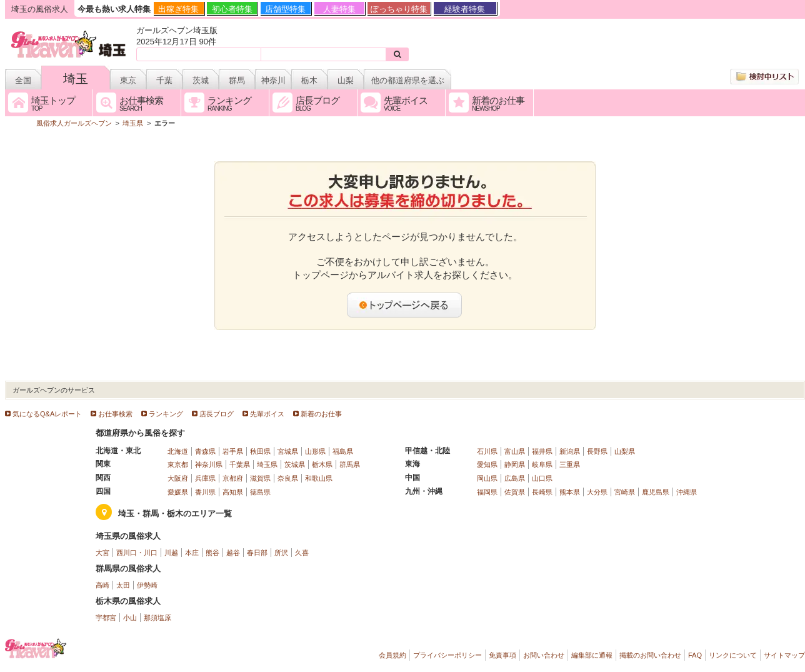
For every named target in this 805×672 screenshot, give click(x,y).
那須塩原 (157, 618)
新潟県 (570, 451)
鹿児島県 (656, 492)
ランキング (166, 414)
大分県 (597, 492)
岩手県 (233, 451)
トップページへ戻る (405, 305)
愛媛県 (178, 492)
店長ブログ (217, 414)
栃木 (309, 80)
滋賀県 (260, 478)
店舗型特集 (285, 9)
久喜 (302, 553)
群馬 (237, 80)
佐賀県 (515, 492)
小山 (130, 618)
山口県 (542, 478)
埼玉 (76, 79)
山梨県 (625, 451)
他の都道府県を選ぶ (408, 80)
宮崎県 (625, 492)
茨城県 (295, 464)
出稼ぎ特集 (178, 9)
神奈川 (273, 80)
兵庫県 (205, 478)
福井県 (542, 451)
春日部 (257, 553)
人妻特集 (339, 9)
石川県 (487, 451)
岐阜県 (542, 464)
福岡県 (487, 492)
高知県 (233, 492)
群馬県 (350, 464)
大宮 (102, 553)
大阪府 (178, 478)
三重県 (570, 464)
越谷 (233, 553)
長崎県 (542, 492)
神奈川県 (209, 464)
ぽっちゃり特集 (399, 9)
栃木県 (322, 464)
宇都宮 (106, 618)
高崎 (102, 585)
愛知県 (487, 464)
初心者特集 (232, 9)
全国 (23, 80)
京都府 (233, 478)
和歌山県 (319, 478)
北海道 (178, 451)
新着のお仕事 (321, 414)
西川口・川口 (137, 553)
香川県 (205, 492)
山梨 (346, 80)
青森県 (205, 451)
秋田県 (260, 451)
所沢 (281, 553)
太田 (123, 585)
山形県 (315, 451)
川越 (171, 553)
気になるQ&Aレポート (47, 414)
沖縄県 (687, 492)
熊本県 (570, 492)
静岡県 (515, 464)
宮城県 (288, 451)
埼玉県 (267, 464)
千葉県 (240, 464)
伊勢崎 (147, 585)
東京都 (178, 464)
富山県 (515, 451)
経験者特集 (465, 9)
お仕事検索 (115, 414)
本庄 (192, 553)
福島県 (343, 451)
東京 (128, 80)
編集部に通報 (592, 655)
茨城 (201, 80)
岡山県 (487, 478)
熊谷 (212, 553)
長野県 (597, 451)
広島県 (515, 478)
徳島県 (260, 492)
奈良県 (288, 478)
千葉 (164, 80)
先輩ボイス (267, 414)
